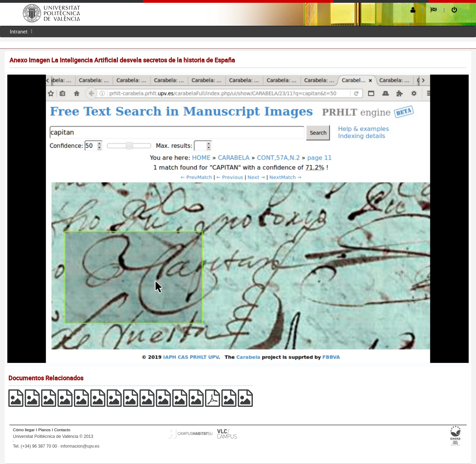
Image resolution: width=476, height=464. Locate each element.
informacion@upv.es (80, 446)
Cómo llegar (24, 430)
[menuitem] (19, 32)
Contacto (62, 430)
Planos (45, 430)
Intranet (19, 31)
